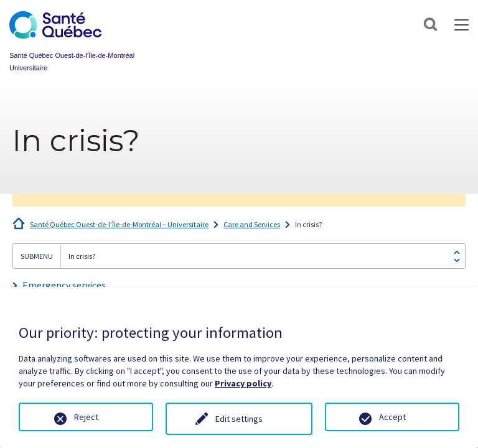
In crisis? (308, 224)
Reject (86, 417)
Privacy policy (243, 383)
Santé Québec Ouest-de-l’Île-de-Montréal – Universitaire (119, 224)
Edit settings (239, 419)
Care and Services (252, 224)
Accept (392, 417)
